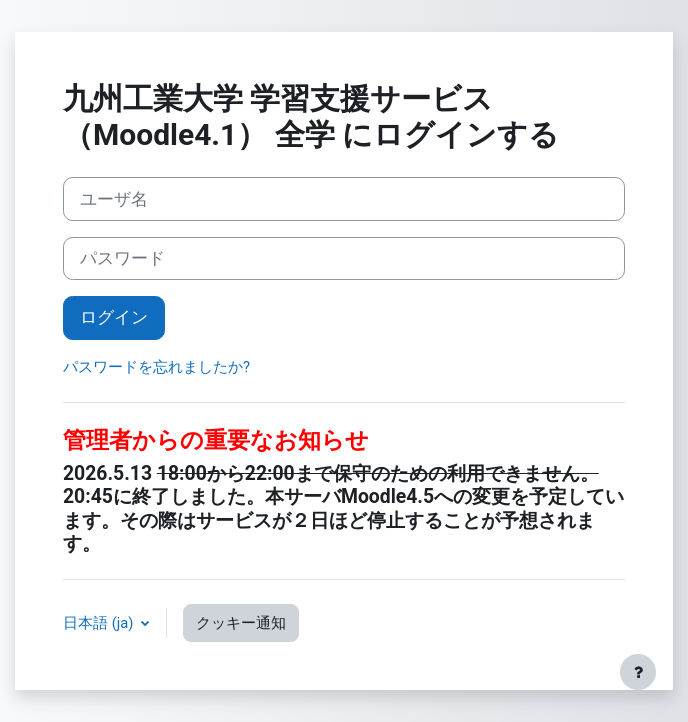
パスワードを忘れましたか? (156, 367)
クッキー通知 (241, 623)
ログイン (114, 317)
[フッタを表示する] (638, 672)
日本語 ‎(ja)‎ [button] (100, 623)
